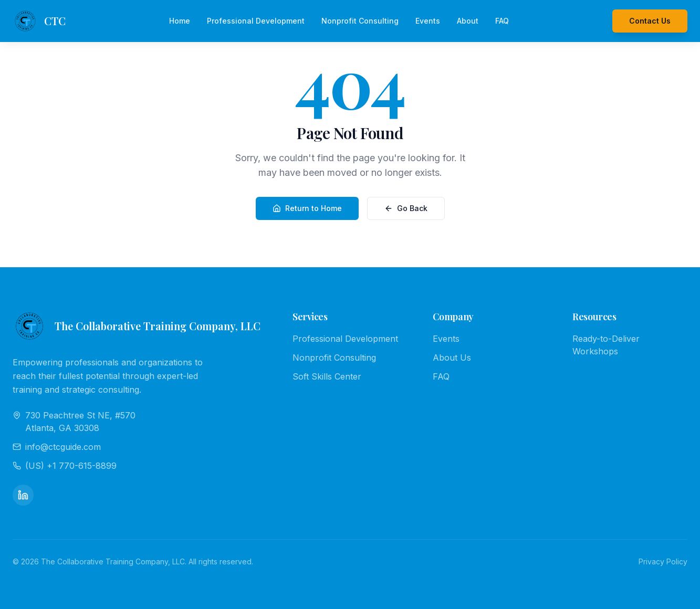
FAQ (502, 21)
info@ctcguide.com (57, 447)
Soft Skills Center (327, 376)
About (468, 21)
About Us (452, 358)
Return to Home (307, 208)
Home (180, 21)
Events (428, 21)
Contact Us (650, 21)
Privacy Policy (663, 561)
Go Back (406, 208)
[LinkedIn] (23, 495)
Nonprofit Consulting (360, 21)
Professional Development (256, 21)
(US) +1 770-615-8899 (65, 466)
